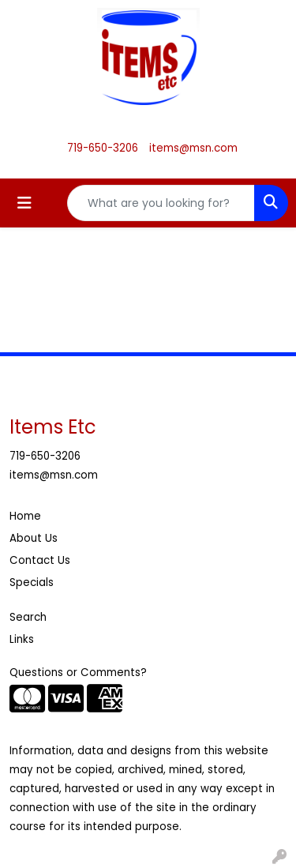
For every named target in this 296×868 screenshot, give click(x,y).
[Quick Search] (161, 203)
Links (22, 639)
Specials (32, 582)
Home (25, 516)
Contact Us (40, 560)
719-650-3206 (103, 148)
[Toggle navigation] (24, 203)
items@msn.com (193, 148)
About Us (34, 538)
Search (28, 617)
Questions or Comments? (78, 673)
